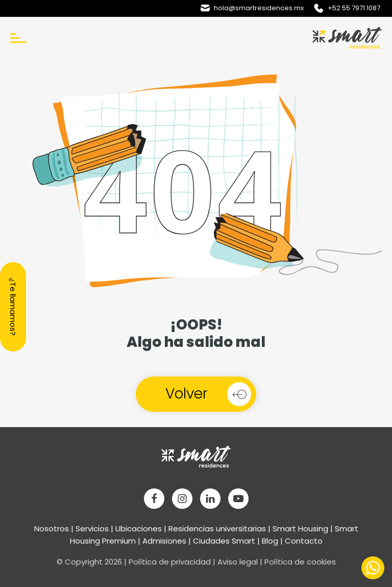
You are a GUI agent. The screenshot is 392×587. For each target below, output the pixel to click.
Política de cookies (300, 562)
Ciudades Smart (224, 541)
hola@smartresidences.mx (259, 8)
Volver (187, 394)
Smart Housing (300, 529)
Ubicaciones (139, 529)
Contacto (304, 541)
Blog (270, 541)
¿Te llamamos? (13, 307)
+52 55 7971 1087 (354, 8)
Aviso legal (238, 562)
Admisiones (164, 541)
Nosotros (52, 529)
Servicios (92, 529)
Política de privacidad (170, 562)
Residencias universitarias (217, 529)
